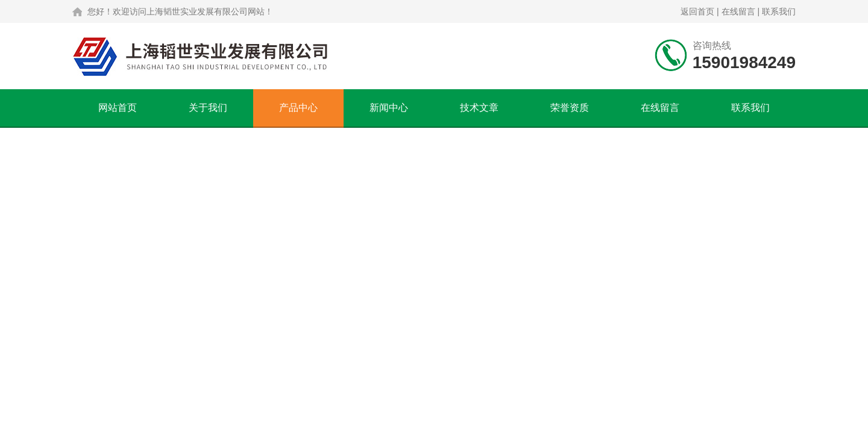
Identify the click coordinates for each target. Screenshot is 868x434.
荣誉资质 (570, 108)
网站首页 (118, 108)
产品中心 (298, 108)
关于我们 (208, 108)
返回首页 (697, 11)
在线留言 (738, 11)
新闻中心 (389, 108)
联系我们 (779, 11)
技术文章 (479, 108)
